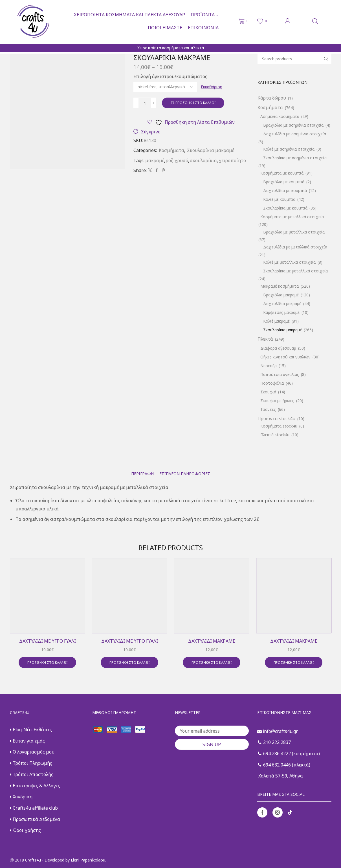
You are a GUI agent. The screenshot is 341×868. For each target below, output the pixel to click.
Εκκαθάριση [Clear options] (212, 87)
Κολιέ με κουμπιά (279, 199)
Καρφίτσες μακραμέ (281, 312)
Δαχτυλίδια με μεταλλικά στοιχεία (295, 247)
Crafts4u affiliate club (34, 808)
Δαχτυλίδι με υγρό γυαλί (48, 641)
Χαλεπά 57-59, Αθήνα (280, 776)
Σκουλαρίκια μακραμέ (211, 150)
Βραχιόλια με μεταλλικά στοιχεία (294, 232)
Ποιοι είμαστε (165, 28)
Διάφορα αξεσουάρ (278, 348)
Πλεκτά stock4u (275, 435)
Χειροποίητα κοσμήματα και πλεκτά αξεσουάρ (129, 15)
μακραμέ (155, 160)
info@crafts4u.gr (278, 731)
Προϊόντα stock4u (276, 418)
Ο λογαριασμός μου (32, 752)
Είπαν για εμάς (27, 741)
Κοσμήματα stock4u (279, 426)
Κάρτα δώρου (272, 98)
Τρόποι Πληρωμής (31, 763)
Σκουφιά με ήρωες (277, 401)
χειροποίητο (232, 160)
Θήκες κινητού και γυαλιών (285, 357)
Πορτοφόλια (272, 383)
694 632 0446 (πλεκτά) (284, 765)
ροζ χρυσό (177, 160)
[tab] (142, 474)
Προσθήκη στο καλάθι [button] (47, 662)
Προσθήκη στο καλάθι (195, 103)
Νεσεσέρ (269, 366)
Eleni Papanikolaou (88, 860)
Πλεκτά (265, 339)
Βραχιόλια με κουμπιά (284, 182)
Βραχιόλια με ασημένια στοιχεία (293, 125)
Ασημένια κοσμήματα (280, 116)
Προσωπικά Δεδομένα (35, 819)
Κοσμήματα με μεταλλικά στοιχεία (292, 217)
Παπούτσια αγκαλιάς (280, 374)
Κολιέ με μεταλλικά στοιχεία (289, 262)
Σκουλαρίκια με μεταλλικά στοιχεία (295, 271)
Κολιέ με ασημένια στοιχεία (289, 149)
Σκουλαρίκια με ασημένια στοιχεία (295, 158)
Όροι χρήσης (25, 830)
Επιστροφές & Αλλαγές (35, 786)
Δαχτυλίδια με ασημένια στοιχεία (295, 134)
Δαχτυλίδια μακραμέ (282, 304)
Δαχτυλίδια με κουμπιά (285, 190)
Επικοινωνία (203, 28)
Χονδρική (21, 797)
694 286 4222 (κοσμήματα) (289, 754)
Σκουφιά (268, 392)
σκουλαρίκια (203, 160)
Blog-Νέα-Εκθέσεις (31, 730)
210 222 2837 (274, 742)
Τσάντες (268, 409)
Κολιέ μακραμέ (276, 321)
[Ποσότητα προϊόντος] (145, 103)
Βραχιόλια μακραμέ (281, 295)
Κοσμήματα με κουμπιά (282, 173)
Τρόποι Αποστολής (32, 774)
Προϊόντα (204, 15)
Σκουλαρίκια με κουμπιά (285, 208)
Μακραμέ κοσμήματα (280, 286)
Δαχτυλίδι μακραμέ (212, 641)
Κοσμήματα (171, 150)
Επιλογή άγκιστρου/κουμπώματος (170, 76)
